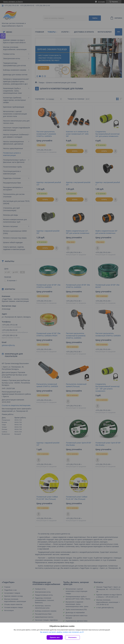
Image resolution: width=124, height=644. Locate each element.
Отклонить (72, 637)
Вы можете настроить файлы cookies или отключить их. (61, 632)
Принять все (55, 637)
